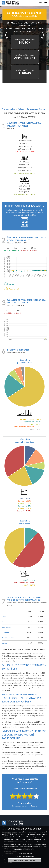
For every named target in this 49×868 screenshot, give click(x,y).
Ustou (4, 643)
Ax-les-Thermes (8, 638)
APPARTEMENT (25, 57)
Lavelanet (6, 632)
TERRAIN (25, 72)
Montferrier (7, 627)
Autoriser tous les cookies (25, 860)
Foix (3, 622)
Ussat (4, 616)
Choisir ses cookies (25, 853)
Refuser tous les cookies (25, 857)
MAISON (25, 41)
